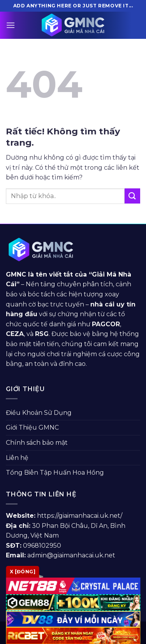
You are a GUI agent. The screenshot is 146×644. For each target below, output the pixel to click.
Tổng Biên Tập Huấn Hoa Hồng (55, 473)
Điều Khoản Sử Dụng (39, 413)
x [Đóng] (23, 572)
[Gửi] (132, 196)
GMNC (16, 274)
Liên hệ (17, 458)
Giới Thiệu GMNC (32, 427)
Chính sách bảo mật (37, 443)
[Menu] (11, 25)
